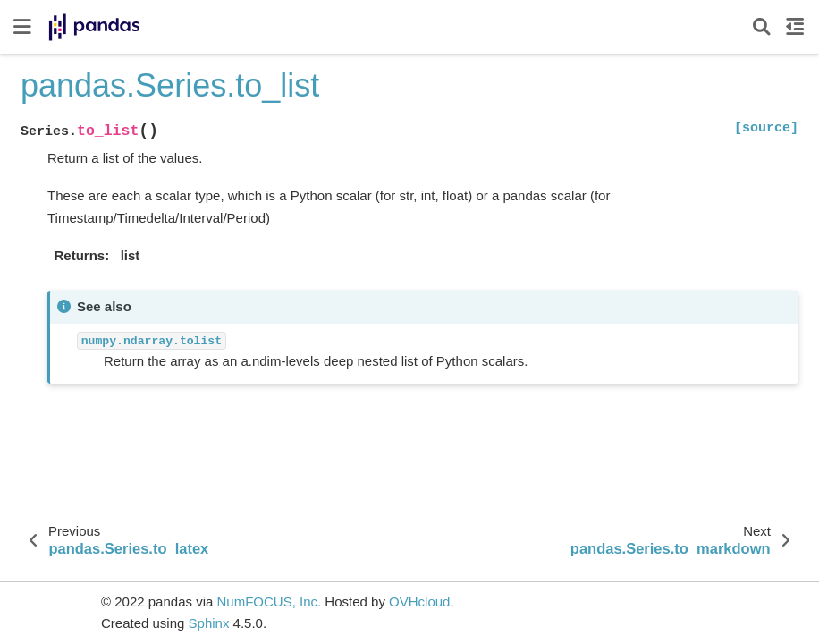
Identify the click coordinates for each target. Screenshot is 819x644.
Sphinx (209, 623)
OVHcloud (419, 602)
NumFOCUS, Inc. (269, 602)
